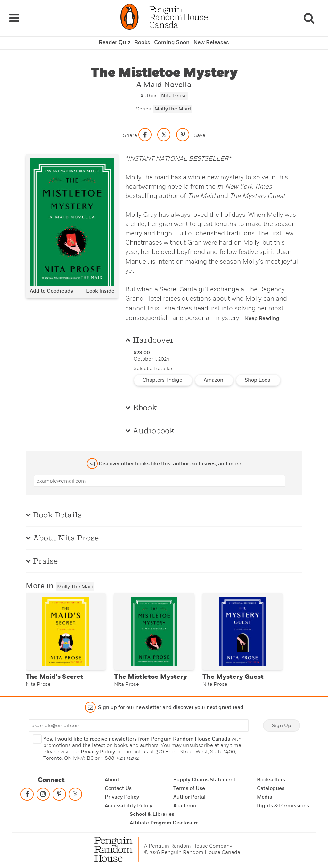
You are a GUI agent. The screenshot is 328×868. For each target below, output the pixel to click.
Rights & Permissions (283, 804)
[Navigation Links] (14, 16)
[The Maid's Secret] (66, 629)
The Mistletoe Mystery (151, 676)
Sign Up (282, 724)
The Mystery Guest (233, 676)
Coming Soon (172, 38)
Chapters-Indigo (163, 375)
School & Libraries (152, 813)
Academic (185, 804)
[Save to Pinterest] (183, 130)
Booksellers (271, 778)
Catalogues (271, 787)
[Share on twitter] (164, 130)
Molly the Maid (173, 104)
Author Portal (189, 796)
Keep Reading (262, 313)
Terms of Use (189, 787)
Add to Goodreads (51, 286)
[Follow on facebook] (27, 795)
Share (130, 130)
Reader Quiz (117, 38)
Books (143, 38)
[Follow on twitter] (75, 795)
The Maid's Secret (54, 676)
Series (143, 104)
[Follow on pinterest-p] (59, 795)
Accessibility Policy (128, 804)
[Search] (309, 16)
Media (265, 796)
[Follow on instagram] (43, 795)
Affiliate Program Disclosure (164, 822)
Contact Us (118, 787)
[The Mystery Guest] (242, 629)
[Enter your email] (160, 476)
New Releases (209, 38)
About (112, 778)
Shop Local (258, 375)
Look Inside (100, 286)
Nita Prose (174, 91)
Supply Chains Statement (204, 778)
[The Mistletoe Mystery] (154, 629)
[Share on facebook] (145, 130)
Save (200, 130)
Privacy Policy (98, 750)
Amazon (214, 375)
